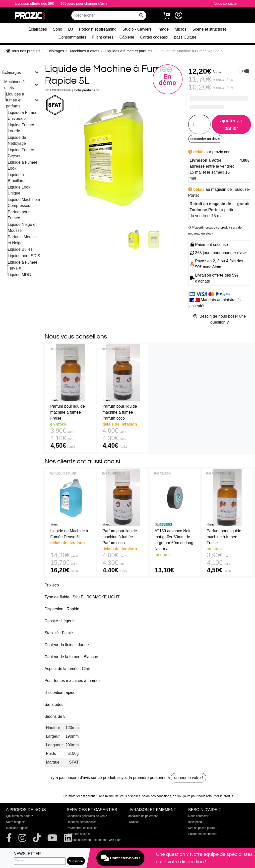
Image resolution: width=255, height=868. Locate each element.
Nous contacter (226, 3)
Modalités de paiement (143, 816)
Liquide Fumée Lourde (21, 128)
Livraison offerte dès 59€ (34, 3)
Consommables (72, 37)
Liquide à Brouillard (16, 178)
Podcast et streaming (98, 29)
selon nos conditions (157, 796)
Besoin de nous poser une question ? (220, 319)
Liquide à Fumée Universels (23, 116)
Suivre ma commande (203, 834)
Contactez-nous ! (121, 858)
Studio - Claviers (137, 29)
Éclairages (38, 29)
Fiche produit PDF (87, 90)
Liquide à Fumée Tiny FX (23, 265)
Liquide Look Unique (19, 190)
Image (163, 29)
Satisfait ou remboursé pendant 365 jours (94, 840)
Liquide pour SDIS (24, 256)
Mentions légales (17, 828)
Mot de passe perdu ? (203, 828)
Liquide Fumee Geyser (21, 153)
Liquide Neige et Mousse (22, 227)
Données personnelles (82, 822)
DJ (71, 29)
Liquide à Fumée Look (23, 165)
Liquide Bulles (20, 249)
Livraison (133, 822)
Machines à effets (14, 85)
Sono (57, 29)
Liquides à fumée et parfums (15, 100)
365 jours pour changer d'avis (84, 3)
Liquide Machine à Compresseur (24, 203)
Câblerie (127, 37)
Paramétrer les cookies (82, 828)
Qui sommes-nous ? (19, 816)
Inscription (195, 822)
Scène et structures (210, 29)
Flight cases (103, 37)
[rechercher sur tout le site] (141, 15)
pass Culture (185, 37)
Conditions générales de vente (87, 816)
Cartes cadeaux (154, 37)
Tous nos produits (23, 51)
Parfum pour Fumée (19, 215)
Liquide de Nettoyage (17, 140)
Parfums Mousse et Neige (23, 240)
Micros (180, 29)
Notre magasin (16, 822)
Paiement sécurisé (79, 834)
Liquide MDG (19, 275)
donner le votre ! (189, 778)
